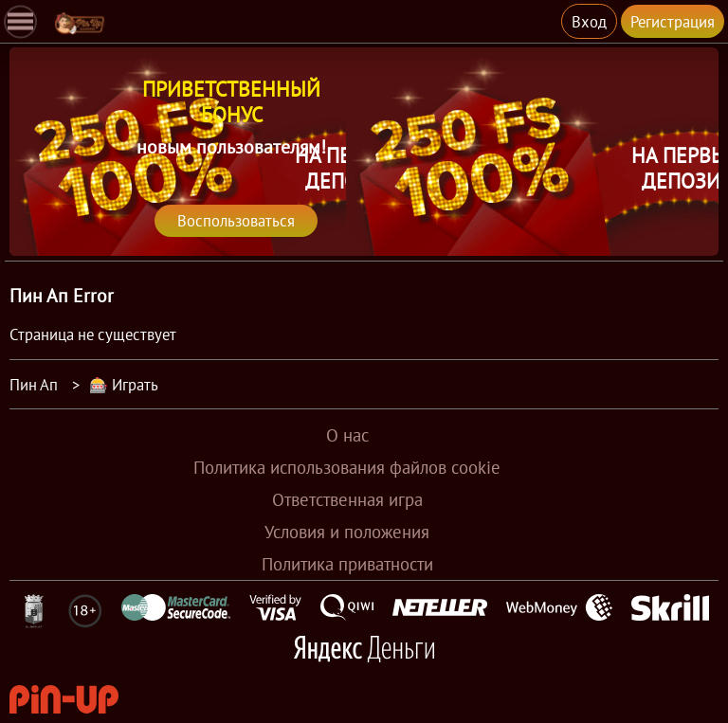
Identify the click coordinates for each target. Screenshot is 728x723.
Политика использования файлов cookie (347, 467)
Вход (589, 21)
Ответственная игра (347, 499)
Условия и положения (347, 532)
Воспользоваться (236, 220)
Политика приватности (347, 564)
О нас (347, 435)
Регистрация (673, 21)
